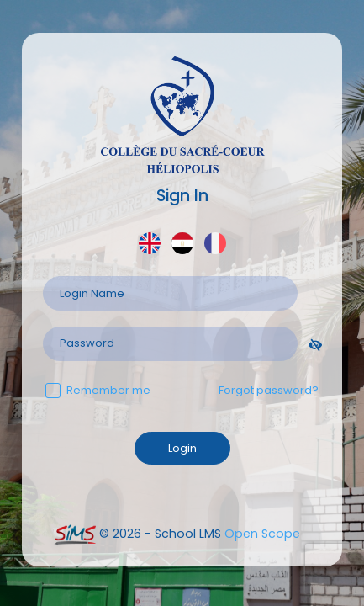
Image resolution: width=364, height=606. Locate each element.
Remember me (98, 390)
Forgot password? (269, 390)
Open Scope (262, 534)
